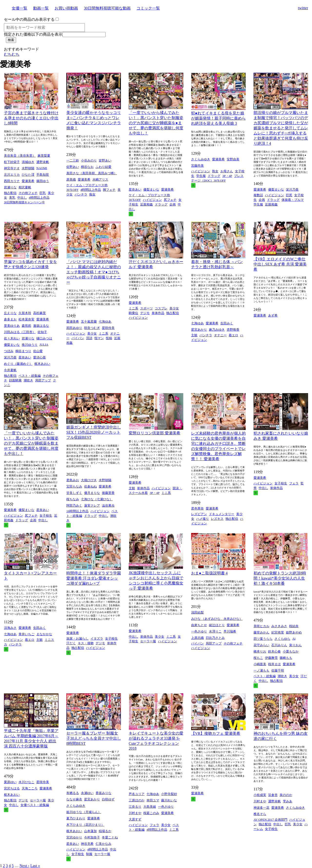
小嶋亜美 (260, 664)
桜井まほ (274, 664)
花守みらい (261, 645)
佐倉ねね (90, 486)
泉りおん (295, 645)
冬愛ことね (110, 837)
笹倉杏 (273, 795)
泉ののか (286, 795)
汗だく (71, 643)
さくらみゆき (201, 159)
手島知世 (43, 175)
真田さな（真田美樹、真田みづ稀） (92, 173)
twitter (303, 8)
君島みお (73, 480)
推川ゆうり (30, 345)
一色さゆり (199, 631)
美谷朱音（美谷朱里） (20, 156)
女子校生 (46, 516)
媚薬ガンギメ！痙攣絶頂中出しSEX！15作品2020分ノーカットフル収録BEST (94, 432)
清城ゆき (28, 162)
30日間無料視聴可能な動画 (107, 8)
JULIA (44, 344)
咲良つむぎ (92, 328)
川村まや (135, 813)
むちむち (12, 54)
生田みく (227, 323)
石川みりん (279, 645)
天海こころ (30, 788)
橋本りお (260, 651)
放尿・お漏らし (77, 638)
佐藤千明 (278, 670)
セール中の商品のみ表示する (29, 19)
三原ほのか (137, 800)
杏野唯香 (233, 330)
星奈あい (135, 189)
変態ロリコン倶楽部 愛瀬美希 (155, 433)
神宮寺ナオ (12, 168)
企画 (173, 204)
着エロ (233, 335)
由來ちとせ (199, 625)
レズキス (217, 519)
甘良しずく (74, 493)
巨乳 (43, 193)
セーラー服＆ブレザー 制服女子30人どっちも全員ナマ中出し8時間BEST (94, 738)
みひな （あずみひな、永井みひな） (217, 619)
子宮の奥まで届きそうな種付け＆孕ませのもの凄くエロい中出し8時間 (31, 118)
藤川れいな (169, 800)
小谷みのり (89, 160)
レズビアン (199, 514)
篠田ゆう (43, 181)
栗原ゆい (10, 782)
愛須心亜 (39, 357)
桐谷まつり (23, 351)
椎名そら (260, 814)
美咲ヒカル (261, 626)
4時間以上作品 (39, 198)
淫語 (89, 338)
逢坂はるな (41, 326)
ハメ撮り (203, 519)
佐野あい (73, 167)
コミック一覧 (148, 8)
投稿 (109, 338)
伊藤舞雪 (271, 658)
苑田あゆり (74, 328)
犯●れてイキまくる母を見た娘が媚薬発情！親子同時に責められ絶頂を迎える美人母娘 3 (218, 118)
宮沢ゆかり (74, 837)
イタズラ (97, 638)
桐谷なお (87, 167)
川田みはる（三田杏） (20, 332)
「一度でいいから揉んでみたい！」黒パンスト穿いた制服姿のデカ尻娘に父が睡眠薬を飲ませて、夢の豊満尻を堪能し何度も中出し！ (31, 443)
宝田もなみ (74, 486)
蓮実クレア (92, 505)
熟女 (215, 171)
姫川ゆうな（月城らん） (84, 812)
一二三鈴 (73, 160)
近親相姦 (146, 204)
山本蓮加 (90, 831)
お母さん (227, 171)
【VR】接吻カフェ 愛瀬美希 (216, 733)
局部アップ (43, 380)
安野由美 (233, 159)
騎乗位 (133, 313)
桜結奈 (294, 626)
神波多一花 (261, 808)
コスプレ (161, 308)
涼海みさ (10, 628)
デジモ (145, 313)
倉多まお (10, 319)
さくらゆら (282, 639)
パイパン (78, 338)
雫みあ (288, 801)
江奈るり (135, 807)
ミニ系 (103, 333)
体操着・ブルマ (293, 200)
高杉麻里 (39, 313)
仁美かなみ (103, 844)
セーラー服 (148, 641)
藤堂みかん (261, 632)
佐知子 (42, 332)
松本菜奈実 (26, 319)
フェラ (294, 483)
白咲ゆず (108, 799)
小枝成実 (260, 795)
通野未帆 (43, 162)
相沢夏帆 (25, 187)
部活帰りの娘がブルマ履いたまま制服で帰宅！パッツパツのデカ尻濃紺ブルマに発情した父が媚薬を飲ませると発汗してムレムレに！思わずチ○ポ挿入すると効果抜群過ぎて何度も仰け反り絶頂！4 (281, 128)
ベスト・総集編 (30, 376)
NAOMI (42, 168)
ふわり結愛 (103, 167)
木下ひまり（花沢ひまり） (85, 825)
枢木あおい (42, 364)
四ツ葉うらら (263, 639)
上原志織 (197, 638)
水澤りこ (215, 631)
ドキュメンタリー (222, 514)
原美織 (71, 179)
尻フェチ (170, 200)
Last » (35, 866)
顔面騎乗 (15, 380)
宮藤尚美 (197, 166)
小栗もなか (291, 651)
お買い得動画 (66, 8)
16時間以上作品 (77, 511)
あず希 (273, 315)
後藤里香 (108, 493)
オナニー (220, 335)
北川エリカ (12, 175)
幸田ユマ (153, 800)
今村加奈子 (92, 837)
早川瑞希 (230, 631)
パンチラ (81, 194)
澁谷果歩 (108, 505)
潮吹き (28, 380)
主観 (194, 335)
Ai (294, 638)
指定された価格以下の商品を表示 (33, 34)
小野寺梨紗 (169, 794)
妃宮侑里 (278, 632)
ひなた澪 (28, 175)
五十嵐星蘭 (89, 322)
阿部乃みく (74, 505)
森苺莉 (26, 326)
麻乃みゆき (217, 330)
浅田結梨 (197, 612)
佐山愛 (38, 351)
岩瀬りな (10, 187)
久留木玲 (25, 313)
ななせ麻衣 (74, 799)
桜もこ (258, 658)
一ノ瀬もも (261, 670)
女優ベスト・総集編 (35, 805)
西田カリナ (12, 181)
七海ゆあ (105, 322)
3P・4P (227, 176)
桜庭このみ (151, 813)
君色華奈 (197, 508)
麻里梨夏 (44, 156)
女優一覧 (19, 8)
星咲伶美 (108, 328)
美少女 (92, 333)
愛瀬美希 (28, 181)
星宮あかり (199, 330)
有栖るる (73, 793)
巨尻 (289, 195)
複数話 (258, 195)
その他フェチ (28, 193)
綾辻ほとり (217, 625)
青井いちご (26, 634)
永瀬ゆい (87, 793)
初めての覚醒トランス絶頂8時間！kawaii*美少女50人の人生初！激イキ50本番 (280, 578)
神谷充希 (87, 844)
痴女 (92, 194)
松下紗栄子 (12, 162)
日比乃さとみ (215, 638)
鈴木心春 (274, 651)
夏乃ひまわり (76, 818)
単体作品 (158, 313)
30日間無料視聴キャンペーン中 (24, 202)
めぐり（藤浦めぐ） (18, 364)
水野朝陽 (28, 168)
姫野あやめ (294, 632)
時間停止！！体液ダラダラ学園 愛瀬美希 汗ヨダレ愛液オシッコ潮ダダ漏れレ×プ (94, 578)
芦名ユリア (137, 794)
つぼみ (9, 351)
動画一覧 (41, 8)
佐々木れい (12, 338)
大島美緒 (150, 807)
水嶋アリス (100, 179)
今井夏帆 (10, 370)
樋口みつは (44, 338)
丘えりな (10, 313)
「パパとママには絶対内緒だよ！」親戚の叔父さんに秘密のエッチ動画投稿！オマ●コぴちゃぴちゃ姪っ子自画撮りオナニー (94, 272)
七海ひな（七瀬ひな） (97, 499)
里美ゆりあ (12, 326)
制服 (89, 854)
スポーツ (146, 308)
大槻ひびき (89, 480)
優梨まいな (151, 189)
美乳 (12, 198)
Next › (24, 866)
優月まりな (92, 493)
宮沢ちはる (12, 788)
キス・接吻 (86, 643)
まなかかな (44, 634)
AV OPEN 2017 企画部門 (270, 820)
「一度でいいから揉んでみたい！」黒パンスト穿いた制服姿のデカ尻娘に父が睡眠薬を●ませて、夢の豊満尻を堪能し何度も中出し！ (156, 123)
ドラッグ (161, 204)
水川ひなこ (26, 782)
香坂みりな (103, 793)
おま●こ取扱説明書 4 (209, 573)
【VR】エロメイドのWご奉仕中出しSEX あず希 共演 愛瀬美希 (280, 264)
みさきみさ (279, 626)
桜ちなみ (73, 499)
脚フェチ (109, 190)
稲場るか (105, 831)
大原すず (135, 819)
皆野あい (105, 160)
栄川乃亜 (292, 189)
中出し (22, 198)
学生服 (201, 176)
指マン (99, 338)
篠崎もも (286, 658)
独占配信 (10, 193)
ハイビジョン (152, 200)
